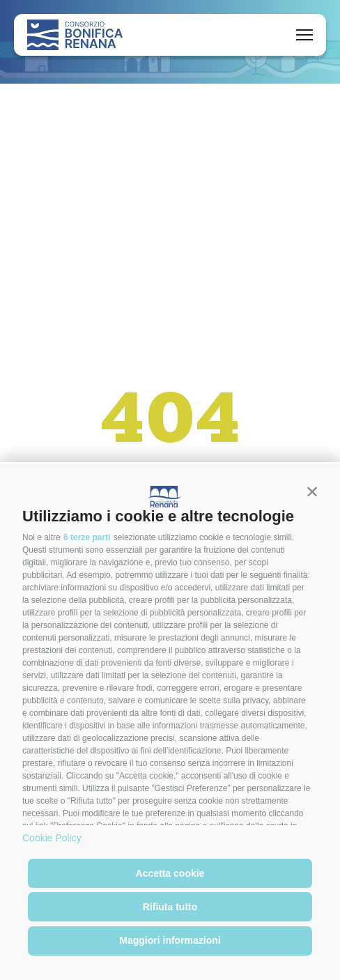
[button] (312, 491)
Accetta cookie (170, 873)
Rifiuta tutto (170, 907)
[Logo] (75, 35)
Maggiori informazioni (170, 940)
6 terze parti (87, 537)
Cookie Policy (52, 838)
